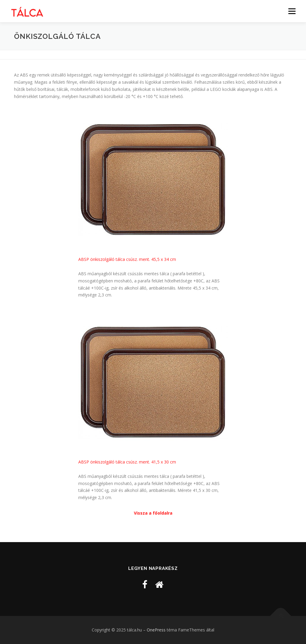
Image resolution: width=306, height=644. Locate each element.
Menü (292, 11)
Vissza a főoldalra (153, 513)
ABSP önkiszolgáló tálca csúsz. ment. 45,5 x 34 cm (127, 259)
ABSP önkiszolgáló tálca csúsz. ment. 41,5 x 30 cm (127, 462)
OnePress (156, 630)
